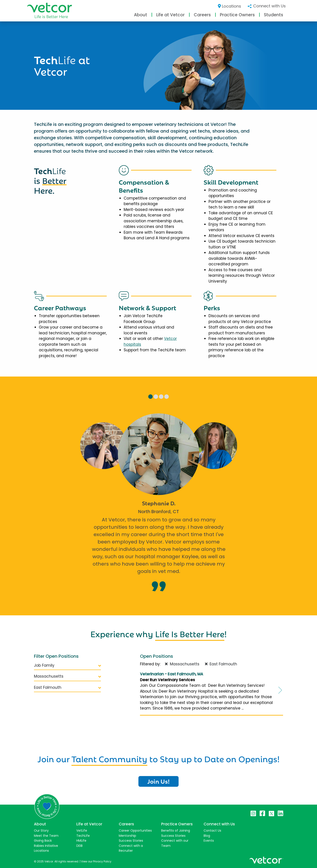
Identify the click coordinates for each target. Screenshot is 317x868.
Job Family (67, 665)
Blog (207, 836)
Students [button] (273, 15)
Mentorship (127, 836)
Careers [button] (202, 15)
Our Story (41, 831)
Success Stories (131, 841)
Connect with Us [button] (266, 6)
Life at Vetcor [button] (170, 15)
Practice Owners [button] (237, 15)
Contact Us (212, 831)
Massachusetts (67, 676)
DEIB (79, 846)
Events (209, 841)
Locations (230, 6)
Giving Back (43, 841)
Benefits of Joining (176, 831)
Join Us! (158, 781)
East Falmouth (67, 687)
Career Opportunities (135, 831)
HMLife (81, 841)
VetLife (82, 831)
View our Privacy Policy (96, 861)
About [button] (141, 15)
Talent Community (109, 758)
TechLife (83, 836)
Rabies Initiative (46, 846)
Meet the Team (46, 836)
